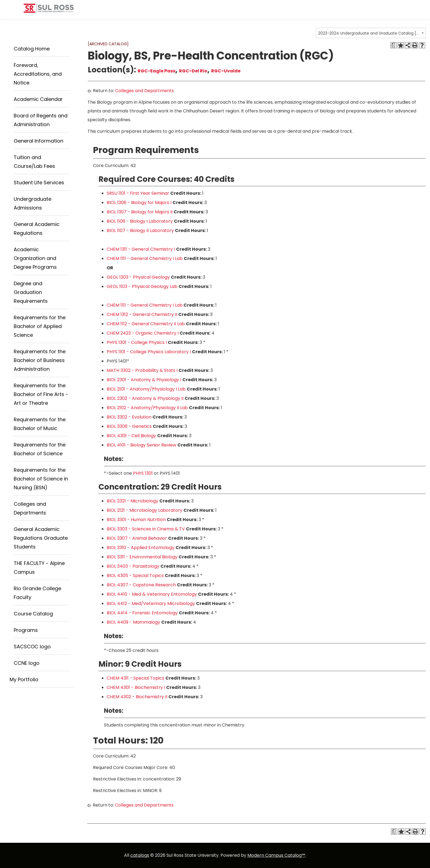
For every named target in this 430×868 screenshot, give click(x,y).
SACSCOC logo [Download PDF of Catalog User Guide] (32, 647)
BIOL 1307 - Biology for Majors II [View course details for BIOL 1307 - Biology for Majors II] (140, 212)
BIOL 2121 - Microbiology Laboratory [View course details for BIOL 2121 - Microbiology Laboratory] (145, 510)
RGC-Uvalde (226, 71)
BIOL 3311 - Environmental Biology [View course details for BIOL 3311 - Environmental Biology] (142, 557)
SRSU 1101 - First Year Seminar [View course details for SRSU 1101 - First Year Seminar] (138, 193)
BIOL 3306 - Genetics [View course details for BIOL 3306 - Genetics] (129, 426)
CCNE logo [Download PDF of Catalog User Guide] (27, 663)
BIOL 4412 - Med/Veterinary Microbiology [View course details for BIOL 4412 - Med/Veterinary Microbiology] (151, 603)
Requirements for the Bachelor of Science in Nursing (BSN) (41, 479)
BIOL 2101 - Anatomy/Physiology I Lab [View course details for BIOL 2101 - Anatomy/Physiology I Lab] (146, 389)
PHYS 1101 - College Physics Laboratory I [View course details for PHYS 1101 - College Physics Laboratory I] (149, 352)
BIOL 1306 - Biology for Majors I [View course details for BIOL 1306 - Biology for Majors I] (139, 203)
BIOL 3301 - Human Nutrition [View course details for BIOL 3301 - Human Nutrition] (136, 520)
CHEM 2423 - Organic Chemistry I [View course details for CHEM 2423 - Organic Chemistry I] (143, 333)
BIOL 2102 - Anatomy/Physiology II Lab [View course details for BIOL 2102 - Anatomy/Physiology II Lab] (147, 408)
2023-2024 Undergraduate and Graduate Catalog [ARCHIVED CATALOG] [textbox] (369, 33)
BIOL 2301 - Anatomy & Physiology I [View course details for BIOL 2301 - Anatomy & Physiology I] (144, 380)
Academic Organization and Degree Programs (35, 258)
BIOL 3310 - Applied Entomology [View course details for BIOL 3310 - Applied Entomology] (141, 548)
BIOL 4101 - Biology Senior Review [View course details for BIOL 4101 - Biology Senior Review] (142, 445)
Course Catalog (33, 614)
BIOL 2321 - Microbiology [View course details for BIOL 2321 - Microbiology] (132, 501)
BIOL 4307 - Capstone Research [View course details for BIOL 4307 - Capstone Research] (141, 585)
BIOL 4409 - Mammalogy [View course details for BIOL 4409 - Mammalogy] (133, 622)
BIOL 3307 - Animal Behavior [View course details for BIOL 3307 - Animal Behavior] (137, 538)
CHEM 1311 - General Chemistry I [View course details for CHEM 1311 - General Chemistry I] (141, 249)
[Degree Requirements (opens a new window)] (394, 45)
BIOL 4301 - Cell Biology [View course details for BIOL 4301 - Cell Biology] (131, 436)
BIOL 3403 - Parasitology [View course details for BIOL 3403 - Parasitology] (133, 566)
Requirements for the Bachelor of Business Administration (40, 360)
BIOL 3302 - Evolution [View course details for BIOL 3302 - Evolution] (129, 417)
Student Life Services (39, 183)
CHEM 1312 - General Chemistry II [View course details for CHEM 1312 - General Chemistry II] (142, 314)
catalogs (140, 855)
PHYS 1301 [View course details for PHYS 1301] (143, 473)
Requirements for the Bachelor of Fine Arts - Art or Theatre (41, 394)
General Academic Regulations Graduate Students (41, 538)
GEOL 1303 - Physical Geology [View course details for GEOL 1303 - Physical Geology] (138, 277)
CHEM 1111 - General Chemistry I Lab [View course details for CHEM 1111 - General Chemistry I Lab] (145, 258)
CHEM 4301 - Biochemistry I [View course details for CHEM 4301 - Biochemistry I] (136, 687)
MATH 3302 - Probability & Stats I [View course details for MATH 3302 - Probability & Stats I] (142, 370)
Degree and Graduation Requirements (31, 292)
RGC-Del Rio (193, 71)
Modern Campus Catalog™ (276, 855)
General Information (39, 141)
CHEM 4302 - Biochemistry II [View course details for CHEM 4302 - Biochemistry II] (137, 697)
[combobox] (371, 33)
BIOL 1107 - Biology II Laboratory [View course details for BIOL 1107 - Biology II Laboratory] (140, 231)
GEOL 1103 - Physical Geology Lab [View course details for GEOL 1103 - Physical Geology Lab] (142, 286)
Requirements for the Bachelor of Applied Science (40, 326)
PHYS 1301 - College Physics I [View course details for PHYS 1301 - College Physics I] (137, 342)
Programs (26, 630)
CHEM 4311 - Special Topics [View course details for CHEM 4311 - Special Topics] (135, 678)
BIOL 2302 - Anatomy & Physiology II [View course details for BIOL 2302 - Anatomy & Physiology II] (145, 398)
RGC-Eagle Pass (156, 71)
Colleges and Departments (145, 91)
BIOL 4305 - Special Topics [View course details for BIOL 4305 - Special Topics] (135, 576)
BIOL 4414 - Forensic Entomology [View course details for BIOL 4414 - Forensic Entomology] (142, 613)
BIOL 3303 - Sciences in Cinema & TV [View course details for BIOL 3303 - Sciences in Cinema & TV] (146, 529)
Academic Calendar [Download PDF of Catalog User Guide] (38, 99)
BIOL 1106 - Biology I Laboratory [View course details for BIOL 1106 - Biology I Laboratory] (140, 221)
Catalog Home (32, 49)
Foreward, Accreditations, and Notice (38, 74)
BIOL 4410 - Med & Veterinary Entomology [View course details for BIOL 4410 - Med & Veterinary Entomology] (152, 594)
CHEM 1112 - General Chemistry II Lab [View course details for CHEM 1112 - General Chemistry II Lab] (146, 324)
